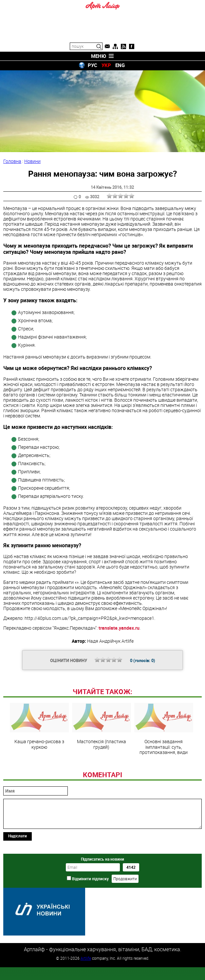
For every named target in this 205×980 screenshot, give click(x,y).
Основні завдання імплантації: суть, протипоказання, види (164, 774)
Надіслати (18, 881)
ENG (120, 65)
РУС (93, 65)
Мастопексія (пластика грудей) (102, 771)
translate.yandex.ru (119, 628)
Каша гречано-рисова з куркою (39, 771)
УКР (106, 65)
